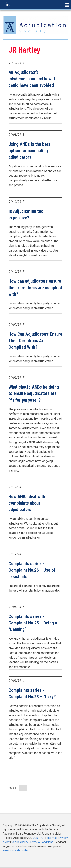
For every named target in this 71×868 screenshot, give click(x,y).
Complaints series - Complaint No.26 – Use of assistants (32, 570)
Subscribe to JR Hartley (10, 801)
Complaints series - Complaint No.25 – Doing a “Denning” (33, 623)
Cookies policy (20, 842)
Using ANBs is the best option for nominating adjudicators (29, 151)
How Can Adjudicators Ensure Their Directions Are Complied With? (35, 341)
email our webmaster (16, 850)
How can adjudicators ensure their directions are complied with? (35, 288)
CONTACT (39, 838)
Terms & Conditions (42, 842)
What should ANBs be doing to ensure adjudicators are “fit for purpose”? (34, 393)
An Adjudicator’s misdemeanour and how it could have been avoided (32, 79)
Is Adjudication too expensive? (26, 214)
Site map (52, 838)
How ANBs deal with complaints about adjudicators (27, 503)
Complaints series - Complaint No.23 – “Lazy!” (33, 693)
